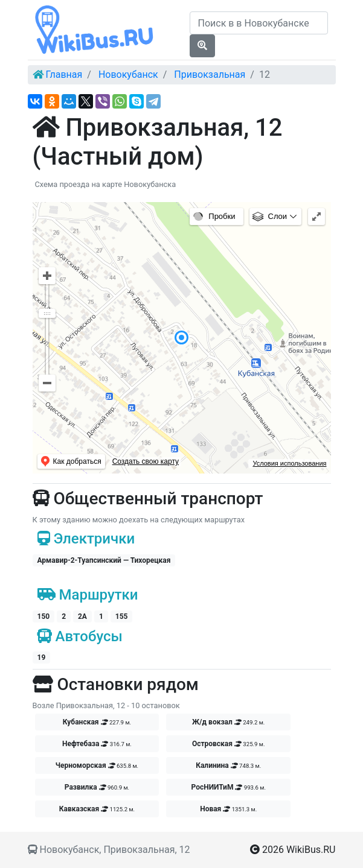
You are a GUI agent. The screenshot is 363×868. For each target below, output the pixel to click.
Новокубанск (128, 74)
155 (122, 616)
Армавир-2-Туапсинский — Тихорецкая (104, 560)
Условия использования (289, 463)
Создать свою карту (146, 461)
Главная (64, 74)
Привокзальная (210, 74)
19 (42, 657)
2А (82, 616)
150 (44, 616)
